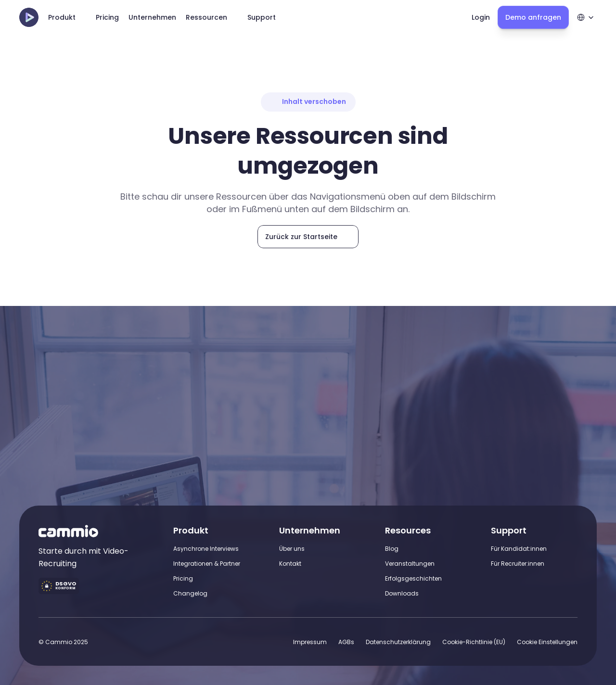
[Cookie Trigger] (547, 642)
